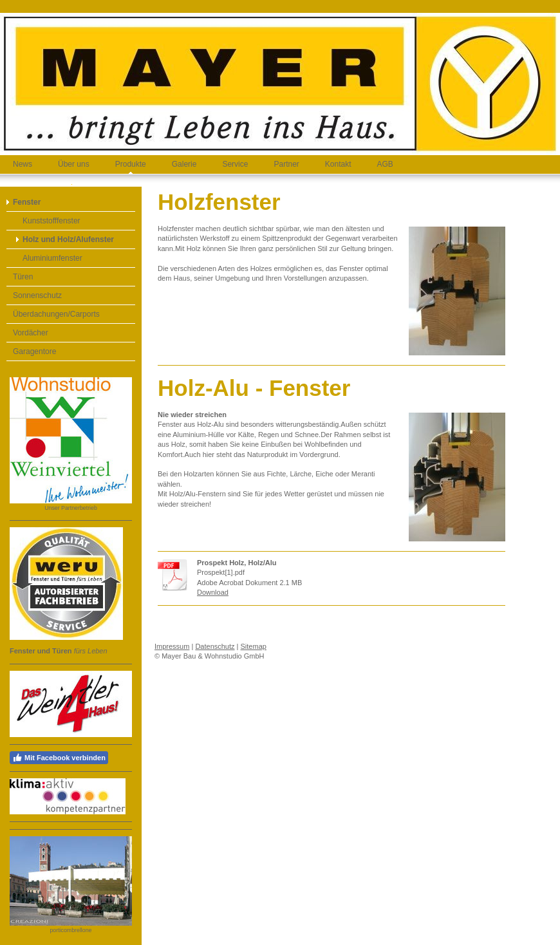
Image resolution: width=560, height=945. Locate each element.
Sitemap (254, 646)
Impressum (172, 646)
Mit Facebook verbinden (59, 758)
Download (213, 592)
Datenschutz (215, 646)
